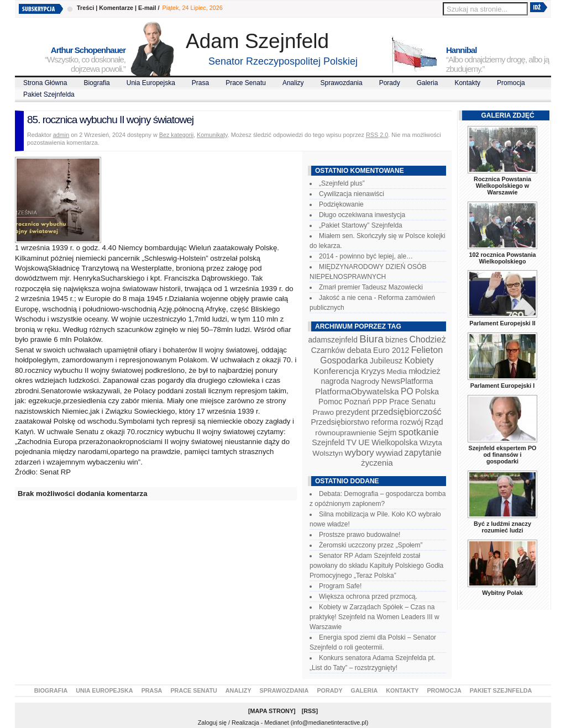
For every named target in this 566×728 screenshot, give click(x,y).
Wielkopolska (394, 442)
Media (397, 371)
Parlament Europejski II (502, 323)
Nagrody (365, 381)
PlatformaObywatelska (357, 391)
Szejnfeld (328, 442)
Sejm (387, 432)
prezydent (352, 412)
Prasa (200, 83)
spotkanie (419, 432)
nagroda (335, 381)
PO (407, 391)
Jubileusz (386, 361)
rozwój (412, 422)
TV (352, 442)
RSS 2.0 (377, 135)
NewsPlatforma (407, 381)
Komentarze (116, 8)
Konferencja (336, 371)
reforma (384, 422)
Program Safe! (340, 586)
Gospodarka (344, 360)
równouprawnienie (345, 433)
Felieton (427, 350)
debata (359, 350)
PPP (380, 402)
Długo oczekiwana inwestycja (362, 215)
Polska (427, 392)
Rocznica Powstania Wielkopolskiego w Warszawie (502, 186)
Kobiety (419, 360)
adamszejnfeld (332, 340)
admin (61, 135)
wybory (360, 453)
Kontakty (467, 83)
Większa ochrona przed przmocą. (368, 597)
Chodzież (428, 339)
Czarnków (328, 350)
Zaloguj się (212, 722)
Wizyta (431, 443)
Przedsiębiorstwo (340, 422)
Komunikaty (212, 135)
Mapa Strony (272, 711)
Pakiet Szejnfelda (49, 94)
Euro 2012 (391, 350)
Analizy (293, 83)
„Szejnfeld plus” (342, 183)
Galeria (428, 83)
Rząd (434, 422)
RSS (310, 711)
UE (364, 442)
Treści (85, 8)
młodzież (424, 371)
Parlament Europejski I (502, 386)
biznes (396, 340)
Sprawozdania (342, 83)
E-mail (147, 8)
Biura (371, 339)
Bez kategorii (176, 135)
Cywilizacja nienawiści (352, 194)
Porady (390, 83)
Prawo (323, 412)
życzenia (377, 463)
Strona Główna (45, 83)
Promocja (511, 83)
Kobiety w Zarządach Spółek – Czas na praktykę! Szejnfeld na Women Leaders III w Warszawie (374, 617)
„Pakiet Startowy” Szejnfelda (361, 225)
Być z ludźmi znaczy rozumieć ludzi (502, 527)
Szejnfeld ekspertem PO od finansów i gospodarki (502, 455)
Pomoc (330, 402)
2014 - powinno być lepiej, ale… (366, 256)
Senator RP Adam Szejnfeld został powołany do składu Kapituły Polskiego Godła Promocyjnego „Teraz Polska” (376, 566)
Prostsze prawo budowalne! (360, 535)
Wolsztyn (327, 453)
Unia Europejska (151, 83)
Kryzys (373, 371)
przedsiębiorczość (407, 412)
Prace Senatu (246, 83)
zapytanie (423, 453)
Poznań (358, 402)
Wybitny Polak (502, 593)
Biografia (96, 83)
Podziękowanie (341, 204)
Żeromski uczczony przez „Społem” (371, 545)
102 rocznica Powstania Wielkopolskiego (502, 258)
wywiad (389, 453)
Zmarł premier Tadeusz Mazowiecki (371, 287)
